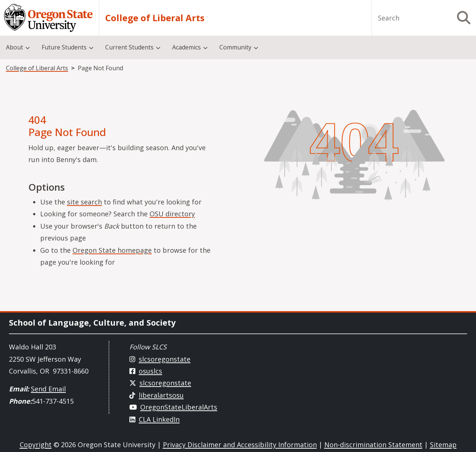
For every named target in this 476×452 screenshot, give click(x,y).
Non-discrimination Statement (373, 445)
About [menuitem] (15, 47)
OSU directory (172, 214)
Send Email (48, 389)
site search (84, 202)
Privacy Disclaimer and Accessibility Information (240, 445)
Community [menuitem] (235, 47)
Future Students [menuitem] (64, 47)
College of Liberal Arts (155, 18)
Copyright (36, 445)
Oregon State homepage (112, 250)
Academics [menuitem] (186, 47)
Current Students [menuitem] (129, 47)
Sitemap (443, 445)
